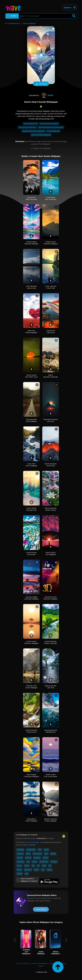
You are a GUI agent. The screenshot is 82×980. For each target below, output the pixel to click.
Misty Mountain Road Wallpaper (31, 420)
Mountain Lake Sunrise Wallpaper (31, 687)
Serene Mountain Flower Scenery (51, 509)
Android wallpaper (32, 842)
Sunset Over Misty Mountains (31, 198)
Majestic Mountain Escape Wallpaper (51, 820)
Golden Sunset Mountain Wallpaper (51, 243)
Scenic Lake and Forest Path (51, 287)
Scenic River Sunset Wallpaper (31, 465)
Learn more (41, 909)
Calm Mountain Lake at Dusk (31, 287)
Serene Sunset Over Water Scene (31, 376)
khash (47, 95)
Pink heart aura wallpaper (27, 127)
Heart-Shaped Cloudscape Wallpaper (31, 775)
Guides (41, 966)
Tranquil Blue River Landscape (51, 198)
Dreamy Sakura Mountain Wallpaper (31, 243)
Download (41, 84)
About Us (27, 963)
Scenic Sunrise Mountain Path (31, 509)
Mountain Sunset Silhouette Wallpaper (51, 598)
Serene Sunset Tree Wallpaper (51, 553)
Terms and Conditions (40, 963)
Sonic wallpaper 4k (53, 131)
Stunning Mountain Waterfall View (51, 731)
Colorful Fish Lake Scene (51, 332)
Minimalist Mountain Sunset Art (51, 420)
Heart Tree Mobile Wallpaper (31, 332)
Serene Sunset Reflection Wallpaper (31, 642)
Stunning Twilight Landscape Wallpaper (31, 598)
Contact (19, 963)
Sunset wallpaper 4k (31, 124)
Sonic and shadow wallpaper (41, 135)
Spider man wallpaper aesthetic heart (51, 127)
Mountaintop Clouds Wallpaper (31, 820)
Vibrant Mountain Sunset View (51, 465)
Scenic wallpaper (29, 23)
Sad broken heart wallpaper (49, 124)
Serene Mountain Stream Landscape (51, 642)
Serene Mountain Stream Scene (31, 731)
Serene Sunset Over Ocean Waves (51, 775)
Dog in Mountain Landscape (51, 376)
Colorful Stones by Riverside (31, 553)
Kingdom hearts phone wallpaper (34, 131)
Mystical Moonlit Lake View (51, 687)
